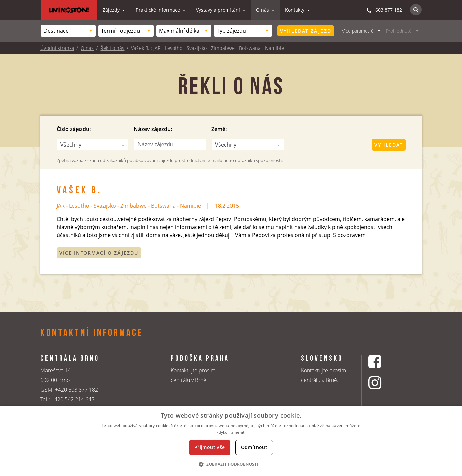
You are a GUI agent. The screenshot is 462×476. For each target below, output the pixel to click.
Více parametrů (358, 31)
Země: (219, 129)
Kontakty (295, 10)
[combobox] (68, 31)
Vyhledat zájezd (306, 31)
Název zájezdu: (153, 129)
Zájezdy (112, 10)
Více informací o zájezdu (99, 253)
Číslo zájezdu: (74, 129)
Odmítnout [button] (254, 447)
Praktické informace (159, 10)
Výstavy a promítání (219, 10)
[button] (231, 464)
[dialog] (231, 441)
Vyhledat (389, 145)
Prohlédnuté (399, 31)
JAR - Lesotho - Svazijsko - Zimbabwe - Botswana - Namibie (129, 206)
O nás (263, 10)
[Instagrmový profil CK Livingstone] (383, 383)
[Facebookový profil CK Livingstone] (383, 361)
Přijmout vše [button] (210, 447)
